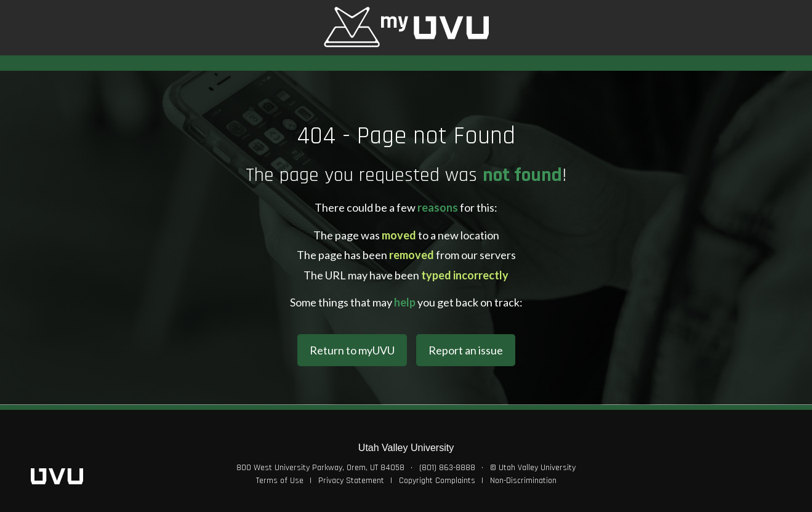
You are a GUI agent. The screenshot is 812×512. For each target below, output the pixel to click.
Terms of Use (280, 481)
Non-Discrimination (523, 481)
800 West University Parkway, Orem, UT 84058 (320, 468)
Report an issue (466, 350)
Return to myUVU (352, 350)
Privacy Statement (351, 481)
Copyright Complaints (437, 481)
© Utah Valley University (533, 468)
